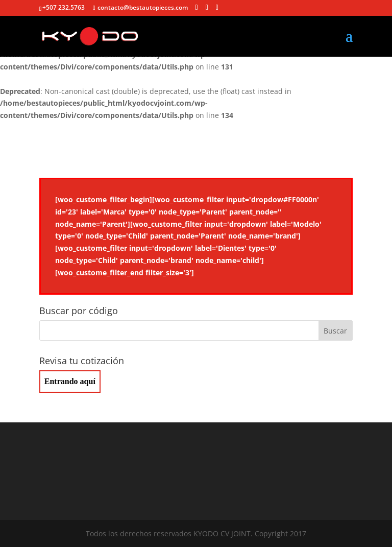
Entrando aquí (70, 381)
